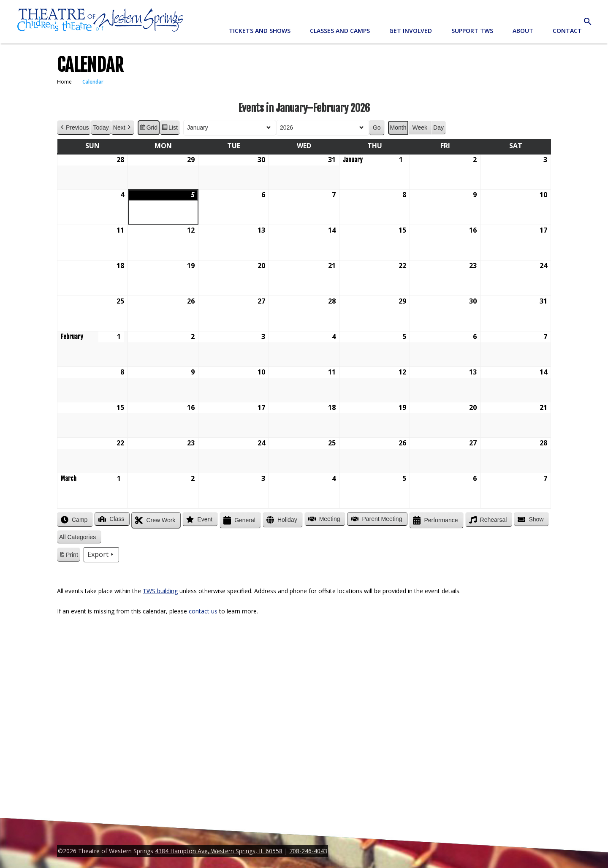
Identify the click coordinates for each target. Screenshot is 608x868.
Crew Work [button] (154, 520)
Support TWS (472, 31)
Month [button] (398, 127)
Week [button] (420, 127)
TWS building (160, 591)
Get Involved (411, 31)
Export (101, 555)
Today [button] (101, 127)
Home (64, 82)
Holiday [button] (281, 520)
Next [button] (123, 128)
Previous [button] (74, 128)
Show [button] (530, 519)
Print (68, 556)
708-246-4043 (308, 851)
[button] (79, 537)
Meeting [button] (323, 519)
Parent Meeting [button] (376, 519)
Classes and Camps (340, 31)
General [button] (239, 520)
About (523, 31)
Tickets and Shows (260, 31)
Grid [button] (148, 129)
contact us (203, 611)
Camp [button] (73, 520)
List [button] (170, 129)
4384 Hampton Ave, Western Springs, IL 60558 (219, 851)
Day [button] (438, 127)
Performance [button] (434, 520)
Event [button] (198, 519)
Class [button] (110, 519)
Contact (567, 31)
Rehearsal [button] (487, 520)
